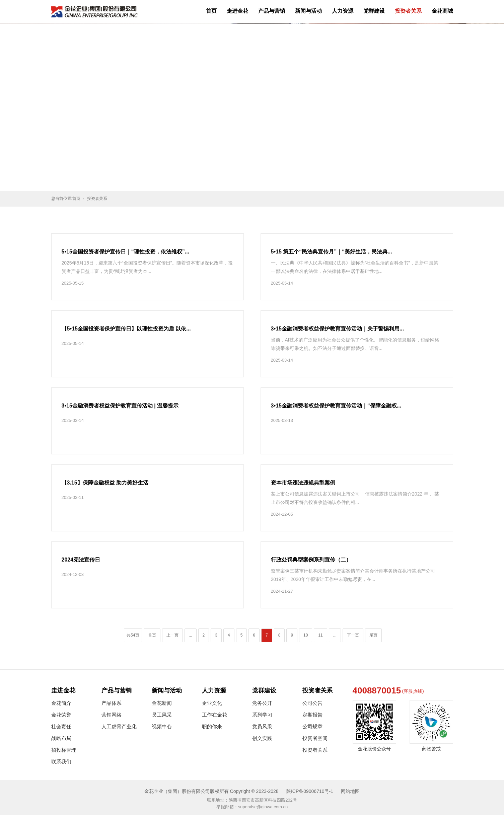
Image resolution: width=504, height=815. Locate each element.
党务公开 (262, 703)
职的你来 (212, 726)
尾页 (373, 635)
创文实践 (262, 738)
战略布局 (61, 738)
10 (306, 635)
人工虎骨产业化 (119, 726)
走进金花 (237, 11)
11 (320, 635)
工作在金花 (214, 715)
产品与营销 (272, 11)
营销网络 (112, 715)
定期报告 (312, 715)
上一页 (172, 635)
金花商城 (442, 11)
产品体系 (112, 703)
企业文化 (212, 703)
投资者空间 (315, 738)
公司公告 (312, 703)
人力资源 (343, 11)
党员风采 (262, 726)
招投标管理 (64, 750)
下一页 (353, 635)
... (191, 635)
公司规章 (312, 726)
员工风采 (162, 715)
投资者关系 (408, 11)
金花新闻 (162, 703)
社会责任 (61, 726)
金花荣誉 (61, 715)
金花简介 (61, 703)
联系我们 (61, 762)
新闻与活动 (308, 11)
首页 (211, 11)
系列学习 (262, 715)
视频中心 (162, 726)
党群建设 (374, 11)
